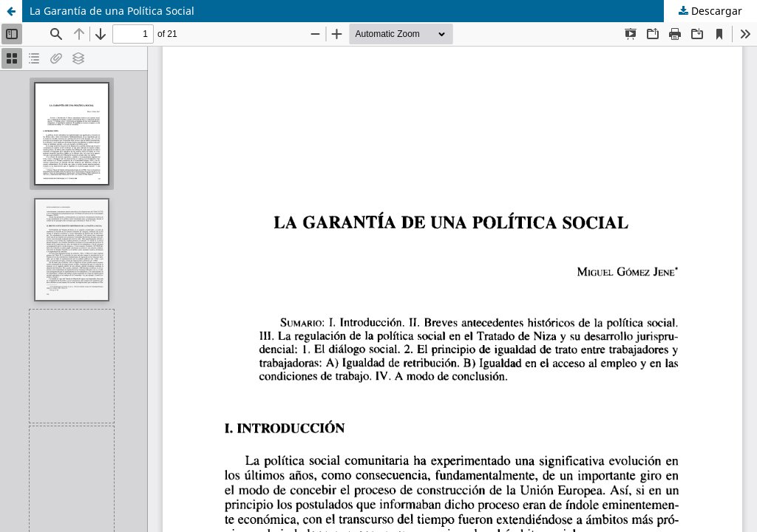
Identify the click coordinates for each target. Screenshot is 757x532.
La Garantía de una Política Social (112, 11)
